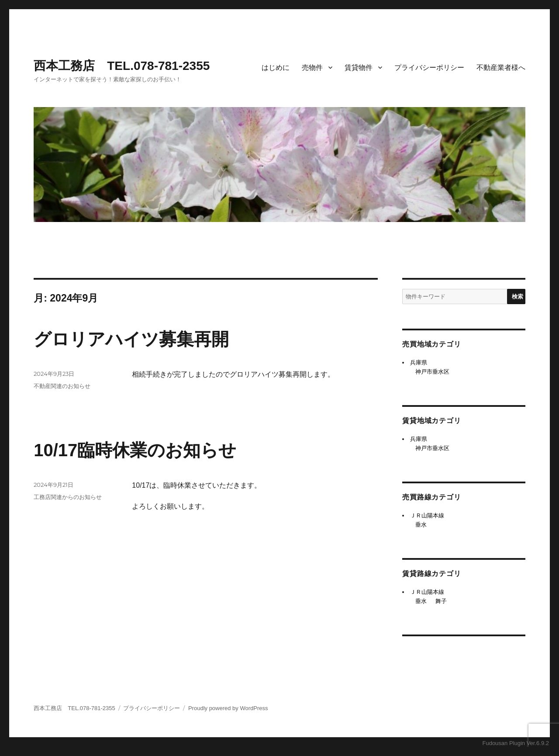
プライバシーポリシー (429, 68)
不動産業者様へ (501, 68)
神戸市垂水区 (432, 372)
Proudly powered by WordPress (228, 708)
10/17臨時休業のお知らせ (135, 450)
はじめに (276, 68)
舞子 (441, 601)
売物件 (312, 68)
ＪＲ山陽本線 (427, 515)
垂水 (421, 525)
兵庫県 (419, 362)
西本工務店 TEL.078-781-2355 (122, 66)
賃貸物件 (359, 68)
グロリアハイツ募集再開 (131, 339)
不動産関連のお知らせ (62, 386)
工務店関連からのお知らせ (68, 497)
